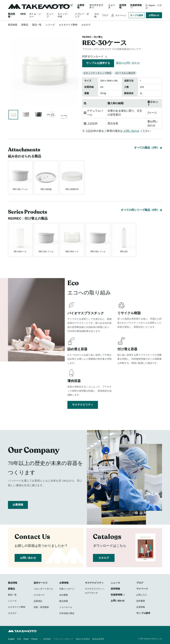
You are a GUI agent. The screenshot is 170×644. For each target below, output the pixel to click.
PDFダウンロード (95, 57)
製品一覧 (37, 25)
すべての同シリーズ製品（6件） (140, 210)
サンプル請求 (137, 15)
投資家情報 (136, 5)
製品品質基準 (98, 639)
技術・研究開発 (41, 607)
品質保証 (38, 601)
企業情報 (18, 505)
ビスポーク (39, 595)
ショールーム (51, 6)
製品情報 (13, 583)
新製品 (25, 25)
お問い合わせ (131, 131)
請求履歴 (141, 601)
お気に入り (142, 595)
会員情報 (141, 607)
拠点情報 (64, 601)
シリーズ (50, 25)
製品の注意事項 (83, 639)
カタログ (86, 25)
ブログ (105, 15)
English (11, 639)
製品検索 (13, 25)
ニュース (112, 6)
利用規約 (47, 639)
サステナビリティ (96, 6)
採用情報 (123, 6)
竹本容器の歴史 (67, 613)
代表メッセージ (67, 589)
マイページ (120, 15)
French (34, 639)
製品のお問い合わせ (128, 63)
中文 (19, 639)
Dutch (26, 639)
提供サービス (41, 583)
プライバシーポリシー (64, 639)
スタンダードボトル (43, 589)
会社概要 (64, 595)
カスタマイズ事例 (68, 25)
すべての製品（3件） (147, 148)
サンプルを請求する (98, 63)
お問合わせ (154, 15)
